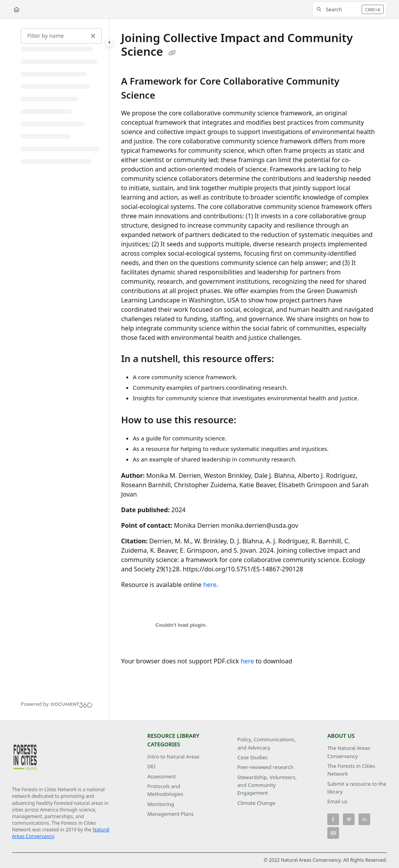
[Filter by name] (61, 36)
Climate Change (256, 803)
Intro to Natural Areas (173, 757)
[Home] (17, 9)
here (210, 585)
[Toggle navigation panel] (109, 42)
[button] (350, 9)
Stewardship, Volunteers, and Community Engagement (267, 785)
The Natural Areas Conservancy (349, 752)
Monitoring (161, 804)
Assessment (162, 776)
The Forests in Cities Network (351, 770)
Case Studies (252, 757)
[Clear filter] (93, 36)
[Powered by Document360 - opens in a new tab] (57, 704)
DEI (151, 766)
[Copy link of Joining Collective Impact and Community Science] (172, 53)
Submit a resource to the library (357, 788)
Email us (337, 801)
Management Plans (170, 814)
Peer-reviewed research (265, 767)
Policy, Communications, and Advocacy (267, 743)
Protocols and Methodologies (165, 790)
